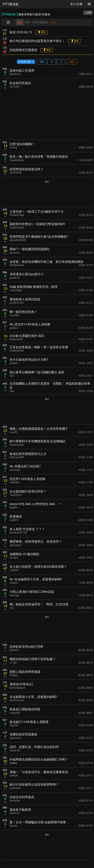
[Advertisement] (47, 114)
